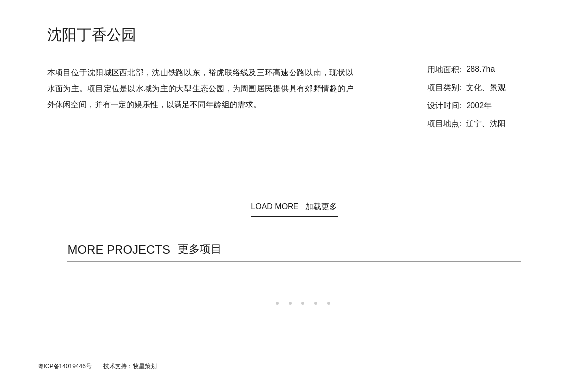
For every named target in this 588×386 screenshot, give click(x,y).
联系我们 (407, 15)
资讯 (202, 15)
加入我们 (368, 15)
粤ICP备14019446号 (65, 366)
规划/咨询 (301, 15)
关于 (229, 15)
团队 (335, 15)
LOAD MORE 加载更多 (294, 207)
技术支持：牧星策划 (130, 366)
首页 (176, 15)
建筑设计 (262, 15)
